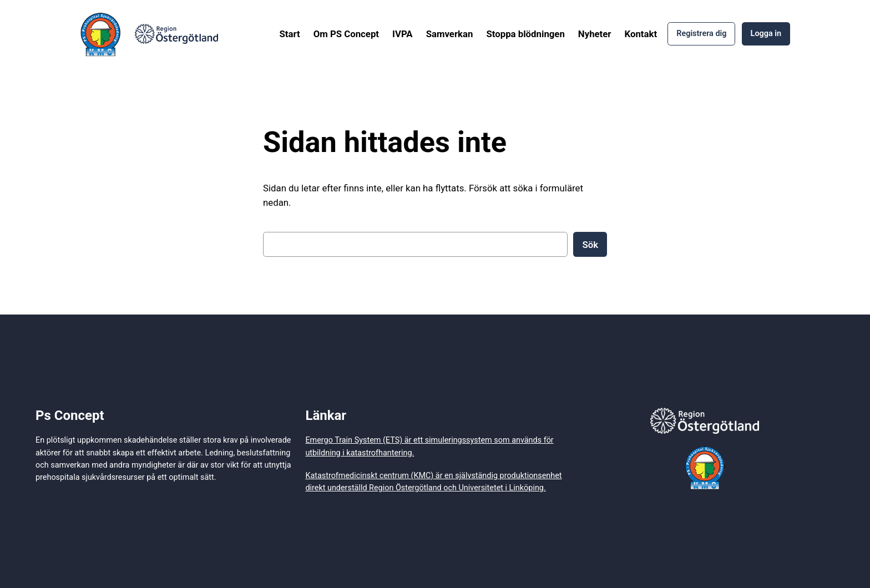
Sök (590, 245)
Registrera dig (701, 34)
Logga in (766, 34)
